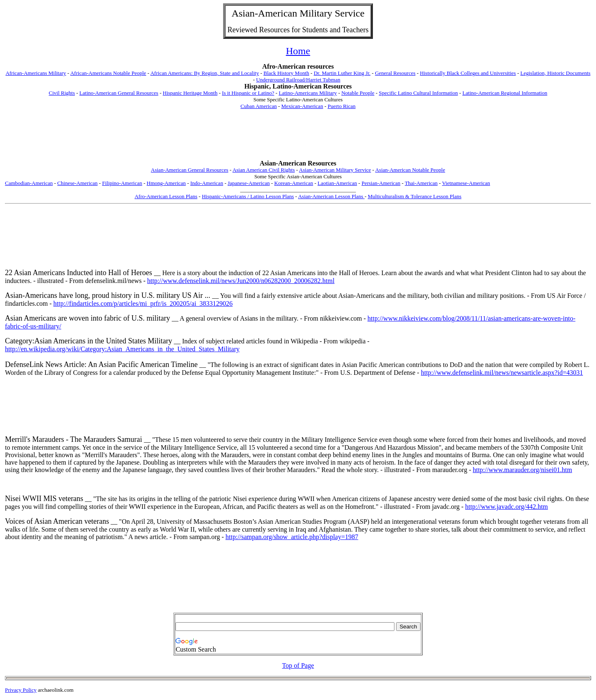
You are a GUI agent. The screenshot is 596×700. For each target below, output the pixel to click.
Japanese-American (249, 183)
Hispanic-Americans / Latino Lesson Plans (248, 196)
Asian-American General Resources (190, 170)
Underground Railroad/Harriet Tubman (298, 80)
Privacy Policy (21, 690)
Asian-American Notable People (410, 170)
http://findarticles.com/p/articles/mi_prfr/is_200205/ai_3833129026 (143, 303)
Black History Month (287, 73)
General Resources (395, 73)
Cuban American (259, 106)
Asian (243, 13)
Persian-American (381, 183)
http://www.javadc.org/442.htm (507, 507)
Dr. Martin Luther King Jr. (342, 73)
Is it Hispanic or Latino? (248, 93)
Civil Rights (62, 93)
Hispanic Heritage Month (190, 93)
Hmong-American (166, 183)
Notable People (358, 93)
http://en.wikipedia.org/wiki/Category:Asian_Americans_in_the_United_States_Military (122, 349)
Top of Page (298, 665)
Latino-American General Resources (119, 93)
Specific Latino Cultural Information (418, 93)
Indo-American (207, 183)
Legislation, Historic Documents (555, 73)
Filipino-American (122, 183)
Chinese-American (77, 183)
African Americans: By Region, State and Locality (204, 73)
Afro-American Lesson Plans (166, 196)
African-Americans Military (36, 73)
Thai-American (421, 183)
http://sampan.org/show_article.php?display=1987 (292, 537)
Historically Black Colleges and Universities (468, 73)
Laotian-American (337, 183)
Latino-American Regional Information (505, 93)
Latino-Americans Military (308, 93)
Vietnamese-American (466, 183)
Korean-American (294, 183)
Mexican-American (302, 106)
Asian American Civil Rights (264, 170)
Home (298, 51)
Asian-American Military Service (335, 170)
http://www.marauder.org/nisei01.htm (522, 470)
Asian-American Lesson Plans (331, 196)
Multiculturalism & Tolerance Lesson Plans (414, 196)
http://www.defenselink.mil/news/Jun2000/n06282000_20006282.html (241, 281)
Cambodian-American (29, 183)
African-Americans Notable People (108, 73)
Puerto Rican (341, 106)
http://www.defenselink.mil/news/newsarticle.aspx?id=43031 (502, 373)
